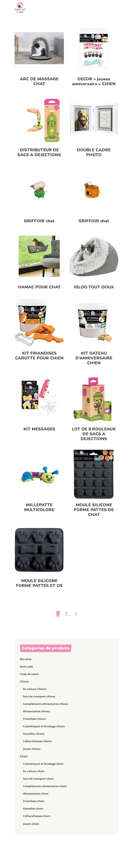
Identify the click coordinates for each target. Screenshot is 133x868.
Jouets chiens (32, 749)
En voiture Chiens (35, 689)
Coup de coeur (29, 674)
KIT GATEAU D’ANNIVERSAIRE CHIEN (94, 358)
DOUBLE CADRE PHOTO (94, 152)
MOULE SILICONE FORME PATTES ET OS (39, 583)
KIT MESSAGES (39, 429)
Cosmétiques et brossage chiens (44, 726)
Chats (24, 756)
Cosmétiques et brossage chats (43, 764)
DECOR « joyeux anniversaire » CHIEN (94, 81)
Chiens (24, 681)
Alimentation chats (36, 794)
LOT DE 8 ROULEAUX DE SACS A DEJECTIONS (94, 434)
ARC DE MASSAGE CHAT (39, 81)
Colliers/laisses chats (37, 816)
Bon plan (26, 659)
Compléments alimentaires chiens (46, 704)
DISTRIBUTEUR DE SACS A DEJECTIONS (39, 152)
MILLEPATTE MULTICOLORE (39, 507)
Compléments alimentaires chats (45, 786)
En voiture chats (34, 771)
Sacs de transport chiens (39, 696)
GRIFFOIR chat (39, 221)
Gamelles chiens (34, 734)
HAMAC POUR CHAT (39, 287)
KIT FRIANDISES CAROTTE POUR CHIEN (39, 356)
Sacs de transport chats (38, 779)
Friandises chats (34, 801)
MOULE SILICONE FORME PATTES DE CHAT (94, 510)
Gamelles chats (33, 808)
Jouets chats (31, 824)
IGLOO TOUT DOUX (94, 287)
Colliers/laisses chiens (37, 741)
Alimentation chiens (36, 711)
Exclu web (26, 666)
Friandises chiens (34, 719)
